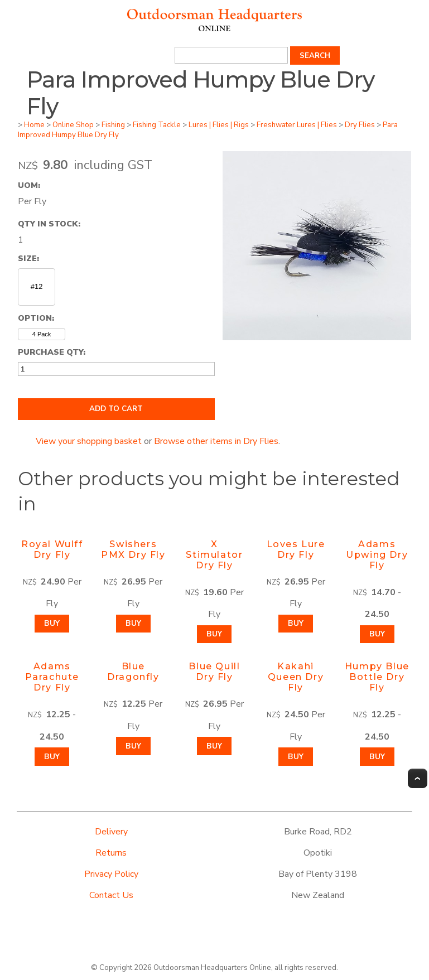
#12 (37, 286)
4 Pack (42, 334)
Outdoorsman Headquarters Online (212, 968)
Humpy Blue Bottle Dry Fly (377, 677)
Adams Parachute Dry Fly (52, 677)
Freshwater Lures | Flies (297, 125)
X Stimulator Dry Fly (214, 555)
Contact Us (111, 895)
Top (418, 778)
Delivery (111, 832)
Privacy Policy (111, 874)
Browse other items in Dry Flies (216, 441)
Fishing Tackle (157, 125)
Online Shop (73, 125)
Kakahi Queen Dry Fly (296, 677)
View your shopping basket (89, 441)
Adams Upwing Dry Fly (377, 555)
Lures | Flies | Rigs (219, 125)
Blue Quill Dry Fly (214, 672)
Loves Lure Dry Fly (296, 549)
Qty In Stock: (49, 224)
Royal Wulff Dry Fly (52, 549)
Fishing (113, 125)
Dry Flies (360, 125)
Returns (111, 853)
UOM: (29, 185)
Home (34, 125)
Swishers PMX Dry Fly (133, 549)
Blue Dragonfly (133, 672)
